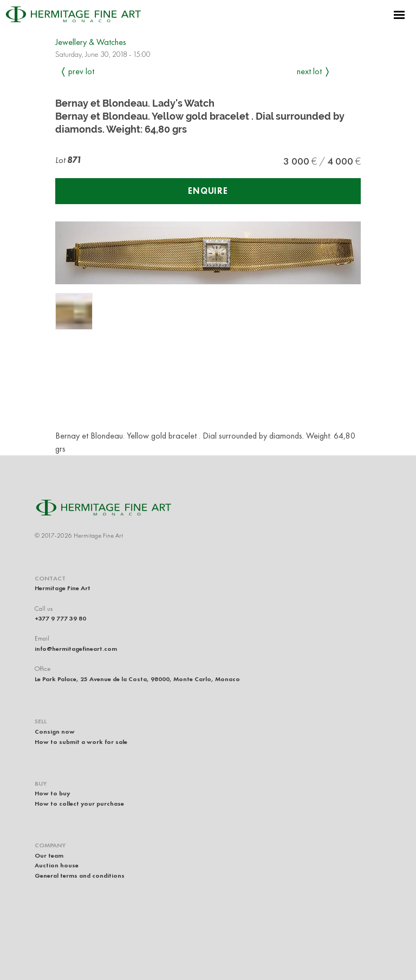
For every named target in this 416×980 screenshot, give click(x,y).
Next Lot (309, 71)
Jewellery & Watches (91, 42)
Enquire (208, 191)
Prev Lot (81, 71)
